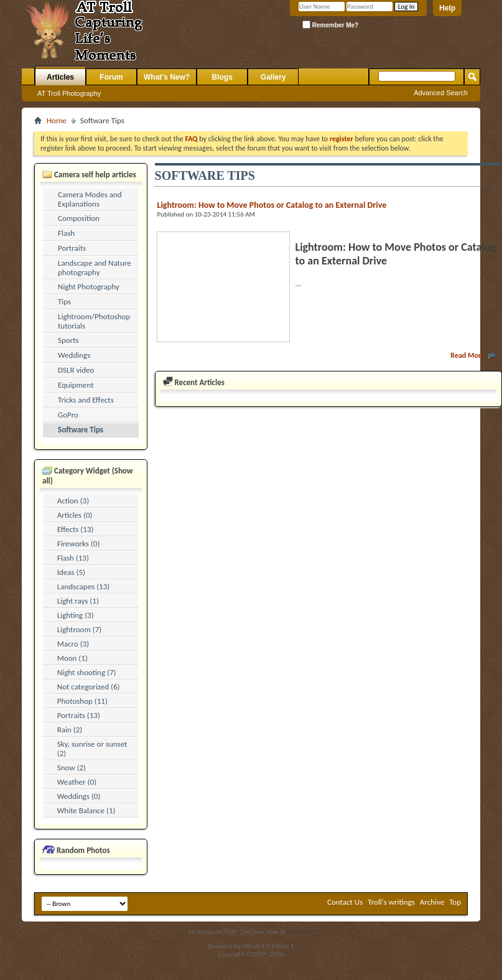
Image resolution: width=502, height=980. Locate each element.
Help (447, 8)
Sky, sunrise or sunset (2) (92, 749)
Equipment (76, 385)
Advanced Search (441, 93)
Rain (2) (70, 730)
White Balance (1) (86, 810)
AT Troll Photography (69, 93)
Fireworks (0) (79, 544)
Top (455, 902)
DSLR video (76, 370)
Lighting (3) (76, 615)
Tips (64, 301)
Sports (68, 340)
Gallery (273, 77)
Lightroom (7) (79, 629)
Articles (60, 77)
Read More (473, 355)
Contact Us (345, 902)
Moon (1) (72, 658)
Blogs (222, 77)
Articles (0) (75, 515)
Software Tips (81, 430)
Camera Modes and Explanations (90, 199)
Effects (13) (76, 529)
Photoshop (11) (82, 701)
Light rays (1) (78, 601)
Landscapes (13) (83, 586)
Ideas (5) (71, 572)
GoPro (68, 415)
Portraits (72, 248)
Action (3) (73, 501)
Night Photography (89, 287)
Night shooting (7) (87, 672)
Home (57, 120)
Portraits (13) (79, 715)
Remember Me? (330, 25)
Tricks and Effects (86, 400)
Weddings (74, 355)
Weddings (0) (79, 796)
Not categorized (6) (89, 687)
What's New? (167, 77)
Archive (432, 902)
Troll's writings (391, 902)
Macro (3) (73, 644)
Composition (79, 218)
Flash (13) (73, 558)
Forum (111, 77)
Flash (66, 233)
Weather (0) (77, 782)
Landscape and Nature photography (95, 268)
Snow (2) (72, 768)
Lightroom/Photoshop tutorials (94, 321)
